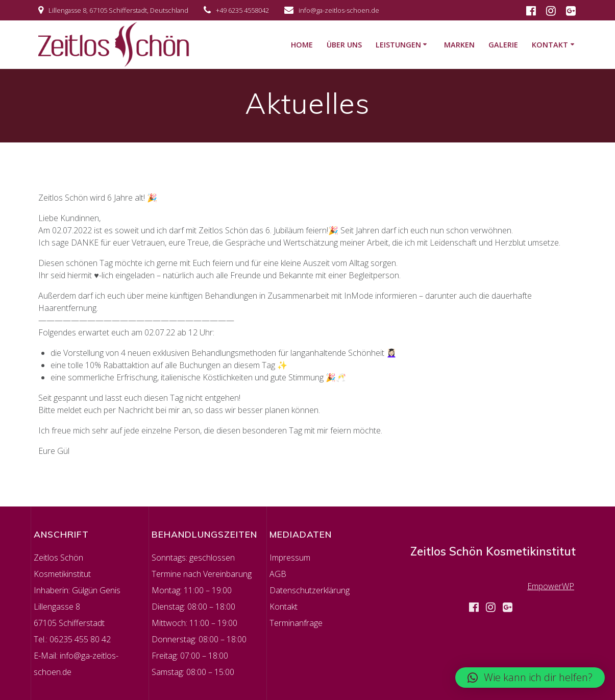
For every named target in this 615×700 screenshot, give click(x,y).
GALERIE (503, 45)
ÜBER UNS (344, 45)
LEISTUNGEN (398, 45)
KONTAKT (550, 45)
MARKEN (459, 45)
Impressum (290, 558)
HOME (302, 45)
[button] (530, 678)
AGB (278, 574)
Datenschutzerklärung (310, 590)
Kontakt (284, 607)
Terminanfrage (296, 623)
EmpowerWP (551, 586)
